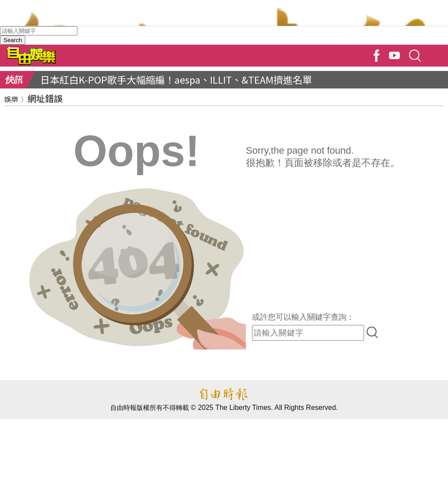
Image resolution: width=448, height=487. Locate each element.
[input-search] (308, 333)
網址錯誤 (45, 98)
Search (13, 40)
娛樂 (11, 99)
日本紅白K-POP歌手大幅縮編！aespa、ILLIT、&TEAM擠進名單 (176, 79)
